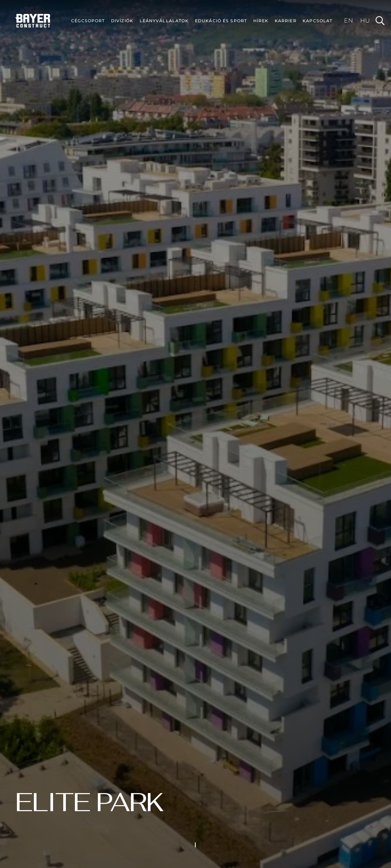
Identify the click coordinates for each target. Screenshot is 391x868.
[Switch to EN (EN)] (348, 21)
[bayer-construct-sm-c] (33, 21)
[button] (380, 21)
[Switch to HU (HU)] (365, 21)
